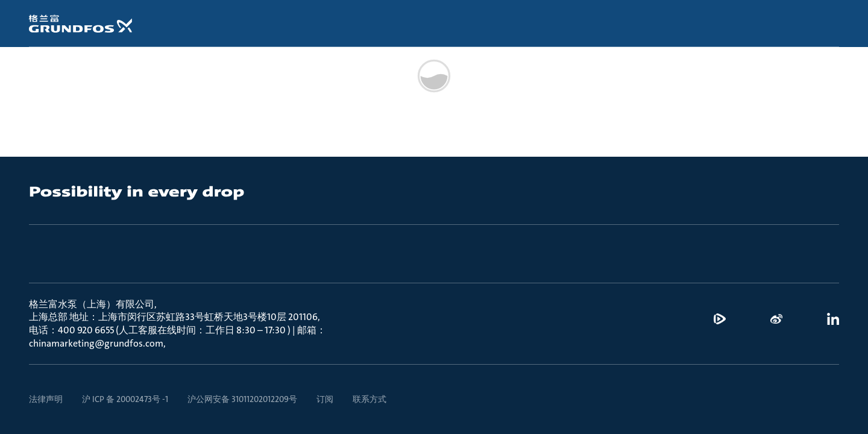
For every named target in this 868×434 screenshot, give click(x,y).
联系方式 (370, 399)
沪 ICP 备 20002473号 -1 (125, 399)
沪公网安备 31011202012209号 (242, 399)
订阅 (325, 399)
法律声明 (46, 399)
